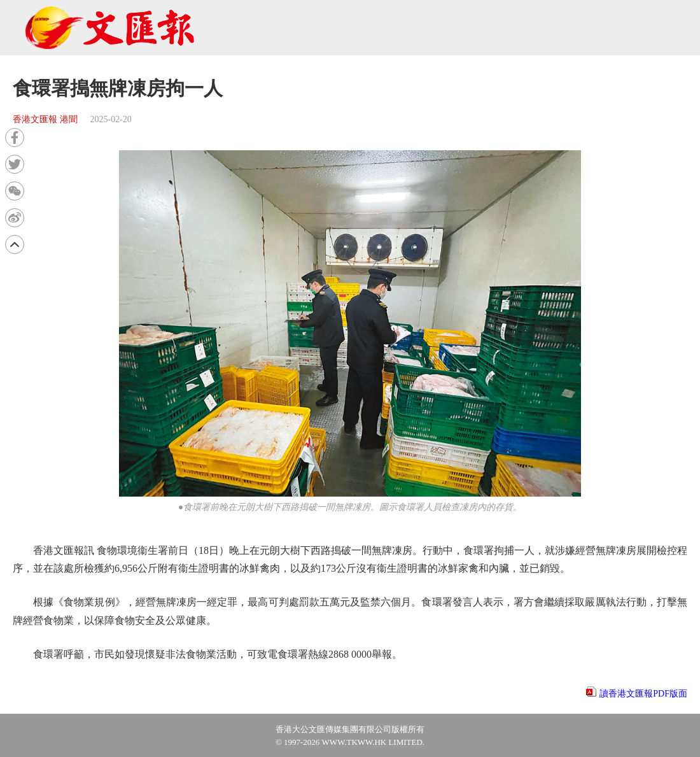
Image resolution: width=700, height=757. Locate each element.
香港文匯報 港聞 (45, 119)
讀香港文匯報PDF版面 (643, 694)
